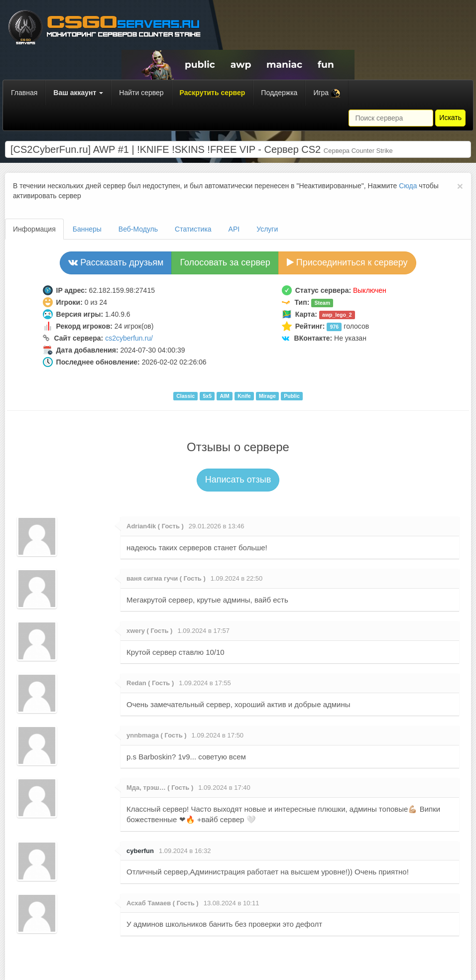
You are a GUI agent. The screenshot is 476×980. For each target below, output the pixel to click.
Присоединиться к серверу (347, 262)
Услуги (267, 229)
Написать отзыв (238, 480)
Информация (34, 229)
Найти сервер (141, 93)
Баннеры (87, 229)
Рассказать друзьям (116, 262)
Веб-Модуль (138, 229)
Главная (24, 93)
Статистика (193, 229)
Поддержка (279, 93)
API (234, 229)
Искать (450, 118)
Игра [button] (327, 93)
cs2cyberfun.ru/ (129, 338)
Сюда (408, 186)
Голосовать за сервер (225, 262)
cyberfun (140, 851)
